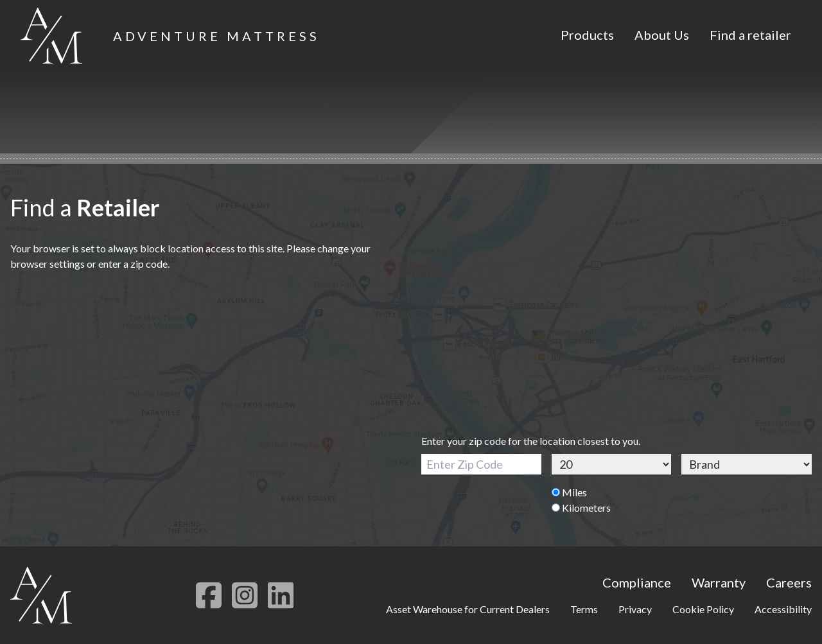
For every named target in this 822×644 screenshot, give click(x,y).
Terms (584, 609)
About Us (662, 35)
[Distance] (612, 464)
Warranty (719, 582)
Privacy (635, 609)
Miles (569, 492)
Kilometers (581, 508)
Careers (789, 582)
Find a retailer (750, 35)
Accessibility (783, 609)
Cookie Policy (703, 609)
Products (587, 35)
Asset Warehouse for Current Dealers (468, 609)
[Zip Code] (481, 464)
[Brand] (747, 464)
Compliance (637, 582)
